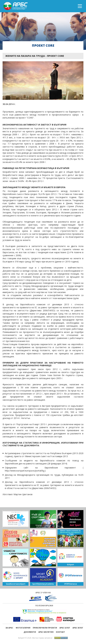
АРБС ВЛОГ (78, 628)
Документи (30, 632)
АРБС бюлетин (46, 632)
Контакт (60, 632)
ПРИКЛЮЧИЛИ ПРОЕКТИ (45, 628)
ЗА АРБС (9, 628)
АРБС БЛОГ (65, 628)
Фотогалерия (23, 628)
